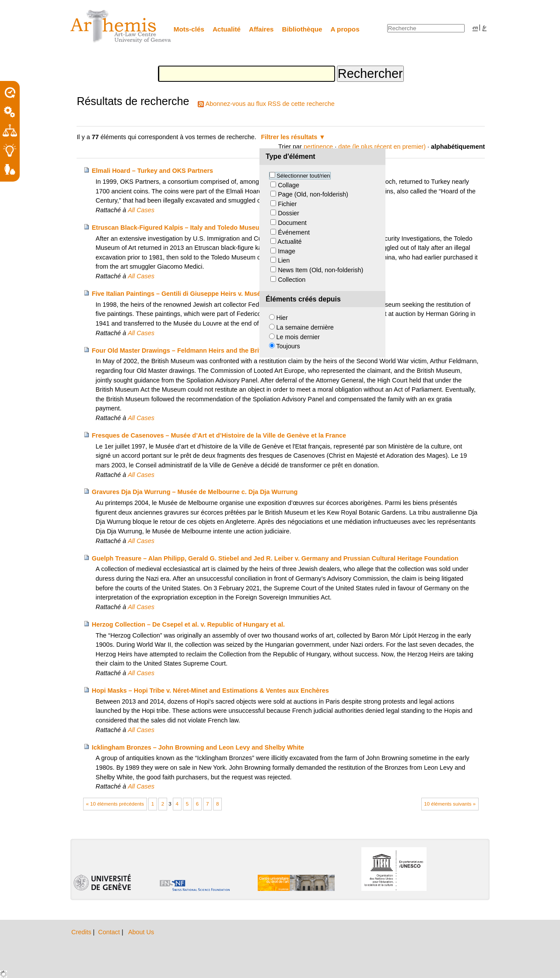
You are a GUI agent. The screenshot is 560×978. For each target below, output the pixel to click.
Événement (294, 232)
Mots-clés (189, 29)
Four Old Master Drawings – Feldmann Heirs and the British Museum (195, 351)
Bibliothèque (302, 29)
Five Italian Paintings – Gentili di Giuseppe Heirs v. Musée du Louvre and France (212, 294)
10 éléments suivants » (450, 804)
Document (292, 223)
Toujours (288, 346)
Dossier (289, 213)
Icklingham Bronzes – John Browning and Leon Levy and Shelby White (198, 747)
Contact (110, 932)
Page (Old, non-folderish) (313, 194)
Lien (284, 260)
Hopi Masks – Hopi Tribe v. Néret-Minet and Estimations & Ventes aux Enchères (210, 691)
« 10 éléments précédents (115, 804)
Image (287, 251)
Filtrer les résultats (289, 137)
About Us (141, 932)
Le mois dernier (298, 337)
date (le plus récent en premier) (382, 147)
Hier (282, 318)
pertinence (318, 147)
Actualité (227, 29)
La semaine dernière (305, 327)
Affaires (261, 29)
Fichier (287, 204)
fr (485, 28)
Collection (292, 280)
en (475, 28)
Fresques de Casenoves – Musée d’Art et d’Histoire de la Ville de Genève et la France (219, 435)
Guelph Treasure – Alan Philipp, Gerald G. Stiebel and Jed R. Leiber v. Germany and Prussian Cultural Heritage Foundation (275, 558)
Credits (82, 932)
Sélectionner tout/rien (303, 176)
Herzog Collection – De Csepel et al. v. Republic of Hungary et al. (188, 624)
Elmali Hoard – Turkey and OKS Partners (152, 171)
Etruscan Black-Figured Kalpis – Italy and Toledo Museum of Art (187, 228)
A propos (345, 29)
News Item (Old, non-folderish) (320, 270)
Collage (289, 185)
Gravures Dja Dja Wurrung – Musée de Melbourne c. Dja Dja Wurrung (195, 492)
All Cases (141, 210)
